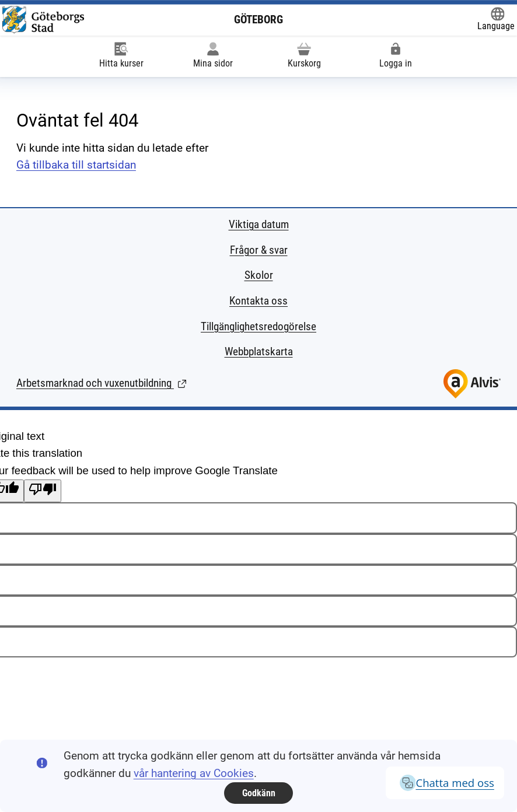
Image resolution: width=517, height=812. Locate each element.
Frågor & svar (259, 250)
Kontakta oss (258, 301)
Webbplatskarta (259, 352)
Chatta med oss (445, 783)
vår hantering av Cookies (194, 773)
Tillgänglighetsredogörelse (258, 327)
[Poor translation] (43, 491)
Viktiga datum (259, 225)
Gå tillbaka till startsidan (76, 165)
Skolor (259, 275)
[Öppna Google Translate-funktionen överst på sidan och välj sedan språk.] (496, 20)
